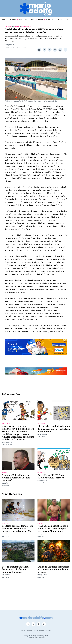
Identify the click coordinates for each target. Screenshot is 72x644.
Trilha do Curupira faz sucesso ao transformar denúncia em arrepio (53, 596)
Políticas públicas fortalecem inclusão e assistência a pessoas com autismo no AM (17, 555)
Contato (48, 630)
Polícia (40, 20)
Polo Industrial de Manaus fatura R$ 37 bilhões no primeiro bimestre (16, 596)
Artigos (67, 20)
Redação (5, 509)
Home (4, 20)
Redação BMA (9, 47)
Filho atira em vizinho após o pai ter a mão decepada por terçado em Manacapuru (53, 555)
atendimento (26, 29)
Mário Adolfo (7, 468)
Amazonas (12, 20)
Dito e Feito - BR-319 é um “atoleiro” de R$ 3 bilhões (51, 503)
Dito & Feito (23, 20)
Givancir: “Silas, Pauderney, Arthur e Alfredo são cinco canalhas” (17, 504)
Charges (59, 20)
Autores (29, 630)
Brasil (33, 20)
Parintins (49, 20)
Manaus (17, 29)
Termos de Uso (39, 630)
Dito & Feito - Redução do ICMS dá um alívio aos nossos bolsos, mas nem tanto (54, 455)
